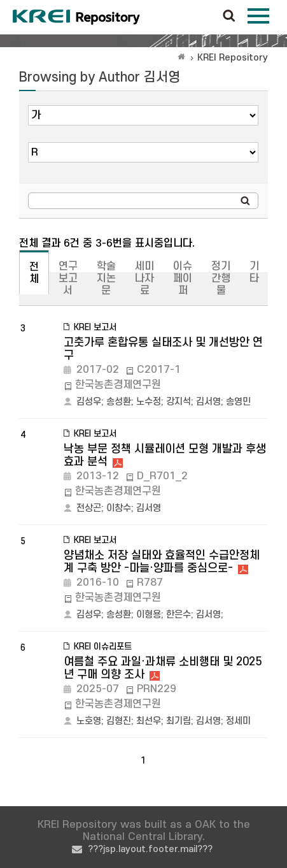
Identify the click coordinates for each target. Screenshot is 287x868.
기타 (254, 272)
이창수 (119, 508)
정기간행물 (221, 278)
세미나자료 (144, 278)
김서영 (208, 402)
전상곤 (89, 508)
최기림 (178, 721)
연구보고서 (68, 278)
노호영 (89, 721)
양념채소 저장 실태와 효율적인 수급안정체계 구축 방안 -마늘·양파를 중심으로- (162, 562)
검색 (229, 17)
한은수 (178, 615)
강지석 (178, 402)
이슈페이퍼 (183, 278)
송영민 (238, 402)
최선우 (149, 721)
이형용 (149, 615)
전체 (34, 273)
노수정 (149, 402)
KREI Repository (233, 58)
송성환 (119, 402)
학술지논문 (106, 278)
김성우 (89, 402)
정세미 (238, 721)
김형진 (119, 721)
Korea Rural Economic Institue (76, 17)
